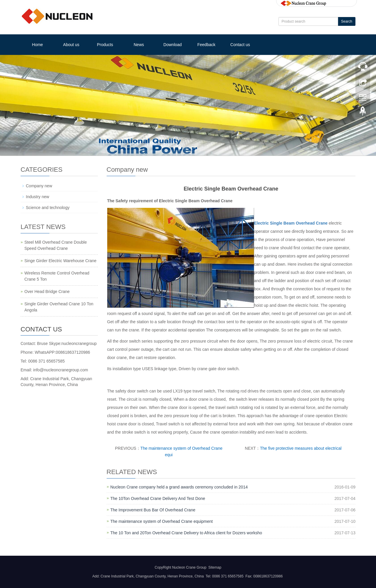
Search (347, 21)
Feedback (206, 45)
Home (37, 45)
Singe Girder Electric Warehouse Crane (60, 261)
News (139, 45)
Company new (39, 186)
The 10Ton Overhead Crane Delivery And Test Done (158, 498)
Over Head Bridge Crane (47, 292)
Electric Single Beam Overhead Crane (291, 223)
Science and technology (48, 208)
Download (172, 45)
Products (105, 45)
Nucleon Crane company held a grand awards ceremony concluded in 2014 (179, 487)
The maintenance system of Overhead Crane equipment (162, 521)
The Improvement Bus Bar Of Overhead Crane (153, 510)
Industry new (37, 197)
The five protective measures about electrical (301, 448)
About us (71, 45)
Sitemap (215, 567)
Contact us (240, 45)
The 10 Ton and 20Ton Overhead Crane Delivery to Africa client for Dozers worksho (186, 533)
